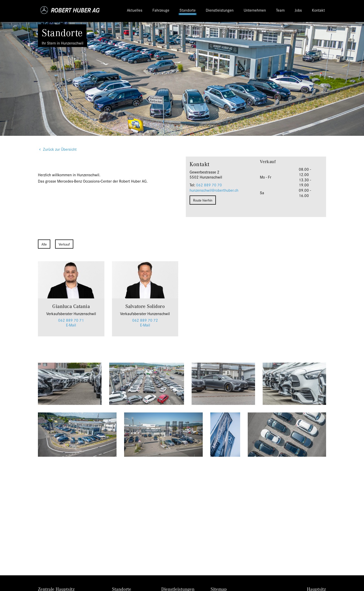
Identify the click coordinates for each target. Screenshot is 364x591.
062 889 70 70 (209, 185)
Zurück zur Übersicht (60, 149)
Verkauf (64, 244)
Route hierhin (203, 200)
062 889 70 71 (71, 320)
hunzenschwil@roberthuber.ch (214, 190)
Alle (44, 244)
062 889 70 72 (145, 320)
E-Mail (71, 325)
